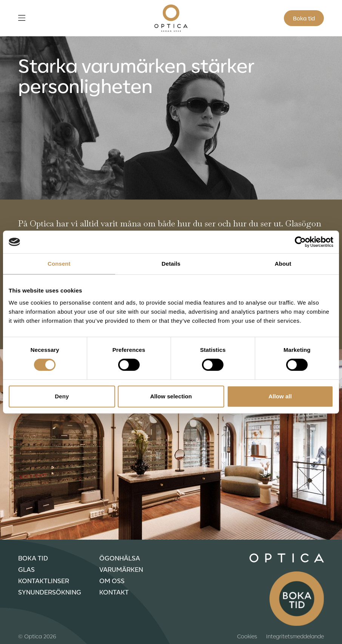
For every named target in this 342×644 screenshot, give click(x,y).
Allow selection (171, 396)
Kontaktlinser (44, 581)
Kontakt (114, 592)
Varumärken (121, 569)
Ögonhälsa (120, 558)
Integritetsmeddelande (295, 636)
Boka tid (304, 18)
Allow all (280, 396)
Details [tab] (171, 264)
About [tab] (283, 264)
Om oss (112, 581)
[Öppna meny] (22, 18)
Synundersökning (50, 592)
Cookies (247, 636)
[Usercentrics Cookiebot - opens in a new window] (300, 242)
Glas (26, 569)
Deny (62, 396)
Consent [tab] (59, 264)
